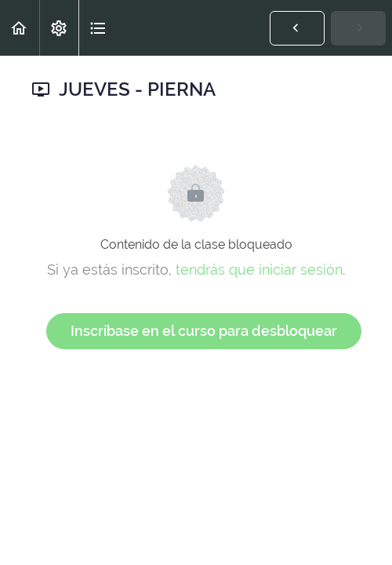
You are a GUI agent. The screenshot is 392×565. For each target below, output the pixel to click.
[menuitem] (59, 28)
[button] (20, 28)
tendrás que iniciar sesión (259, 270)
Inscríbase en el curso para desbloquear (204, 331)
